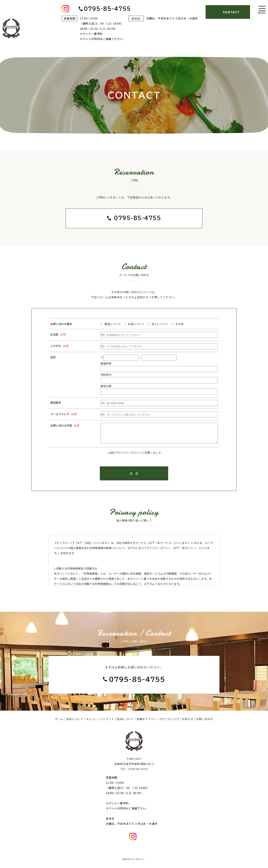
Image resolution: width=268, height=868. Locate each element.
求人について (160, 324)
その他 (179, 324)
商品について (113, 324)
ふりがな (56, 346)
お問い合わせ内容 (61, 425)
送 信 (134, 473)
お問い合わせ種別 (61, 324)
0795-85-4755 (137, 218)
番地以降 (106, 386)
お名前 (54, 334)
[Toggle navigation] (262, 10)
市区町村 (106, 375)
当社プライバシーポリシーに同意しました (135, 453)
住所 (53, 357)
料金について (136, 324)
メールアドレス (60, 414)
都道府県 (106, 363)
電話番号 (56, 402)
